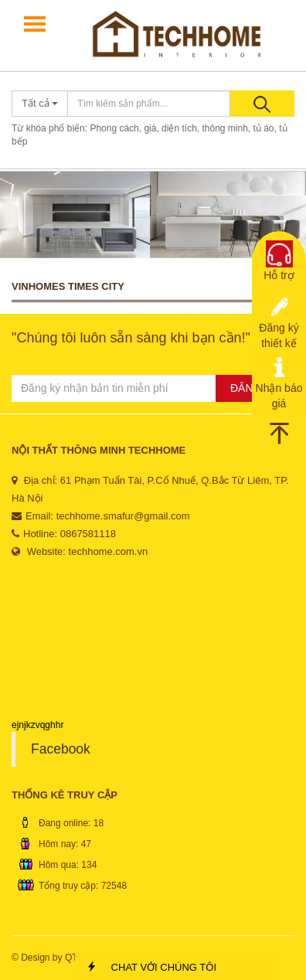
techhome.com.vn (109, 551)
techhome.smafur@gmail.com (123, 516)
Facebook (61, 749)
